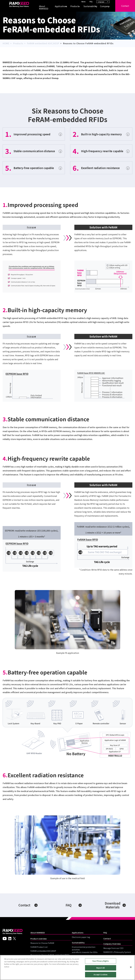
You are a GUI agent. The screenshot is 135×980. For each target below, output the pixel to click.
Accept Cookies (101, 975)
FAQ (91, 2)
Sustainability (89, 6)
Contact (125, 6)
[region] (67, 967)
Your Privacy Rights (101, 961)
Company (103, 6)
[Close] (131, 967)
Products (74, 6)
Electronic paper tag (81, 937)
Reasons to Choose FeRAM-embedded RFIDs (50, 955)
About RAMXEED (44, 7)
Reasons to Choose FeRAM (42, 943)
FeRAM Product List (39, 947)
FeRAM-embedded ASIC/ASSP (43, 951)
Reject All (101, 968)
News (84, 2)
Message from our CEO (113, 948)
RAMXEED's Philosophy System (117, 952)
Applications (59, 6)
